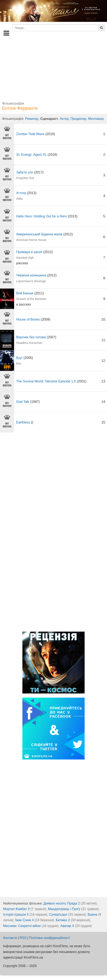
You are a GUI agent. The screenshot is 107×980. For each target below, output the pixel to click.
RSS (23, 938)
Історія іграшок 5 (16, 915)
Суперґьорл (58, 915)
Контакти (10, 938)
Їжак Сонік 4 (25, 920)
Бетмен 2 (63, 920)
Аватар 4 (67, 926)
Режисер (32, 119)
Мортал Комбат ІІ (16, 909)
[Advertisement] (53, 68)
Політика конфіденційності (50, 938)
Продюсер (78, 119)
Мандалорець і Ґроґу (64, 909)
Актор (64, 119)
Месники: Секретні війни (22, 926)
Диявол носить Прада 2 (62, 903)
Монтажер (96, 119)
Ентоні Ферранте (20, 108)
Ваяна (92, 915)
